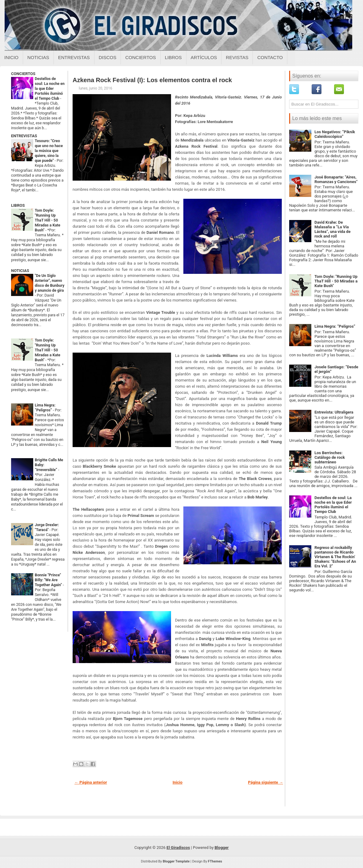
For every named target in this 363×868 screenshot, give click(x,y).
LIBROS (18, 205)
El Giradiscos (178, 848)
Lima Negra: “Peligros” (335, 326)
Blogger (222, 848)
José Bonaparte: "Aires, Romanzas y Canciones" (336, 179)
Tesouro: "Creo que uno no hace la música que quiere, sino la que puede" (49, 151)
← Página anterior (91, 782)
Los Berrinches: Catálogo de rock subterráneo (330, 457)
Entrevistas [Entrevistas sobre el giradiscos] (74, 57)
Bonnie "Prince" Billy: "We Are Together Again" (49, 580)
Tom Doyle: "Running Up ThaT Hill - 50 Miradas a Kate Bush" (48, 220)
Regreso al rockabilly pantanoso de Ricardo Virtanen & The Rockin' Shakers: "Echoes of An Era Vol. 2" (335, 557)
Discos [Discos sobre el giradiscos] (108, 57)
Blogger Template (176, 861)
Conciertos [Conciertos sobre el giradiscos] (140, 57)
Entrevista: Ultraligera (334, 412)
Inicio (11, 57)
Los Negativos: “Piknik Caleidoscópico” (335, 134)
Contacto (270, 57)
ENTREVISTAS (24, 136)
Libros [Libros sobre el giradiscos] (173, 57)
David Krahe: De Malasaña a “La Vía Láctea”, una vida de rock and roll (332, 229)
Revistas (237, 57)
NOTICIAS (20, 271)
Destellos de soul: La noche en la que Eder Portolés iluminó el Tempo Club (50, 89)
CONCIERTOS (23, 74)
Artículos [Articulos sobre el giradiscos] (204, 57)
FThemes (215, 861)
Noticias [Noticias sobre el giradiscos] (38, 57)
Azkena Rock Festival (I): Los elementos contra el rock (152, 80)
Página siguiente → (265, 782)
